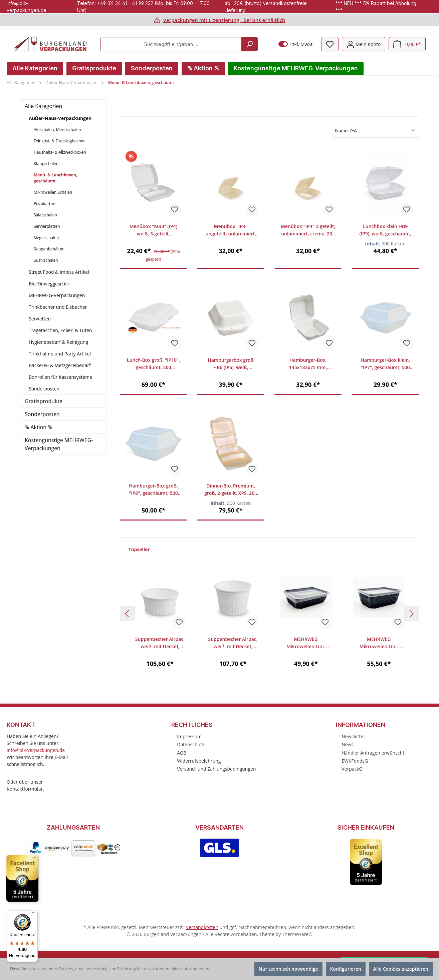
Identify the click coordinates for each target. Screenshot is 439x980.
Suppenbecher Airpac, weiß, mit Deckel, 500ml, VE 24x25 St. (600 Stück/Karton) (233, 643)
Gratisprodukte (44, 401)
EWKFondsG (355, 761)
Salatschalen (45, 215)
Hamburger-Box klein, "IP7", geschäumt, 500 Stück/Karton (385, 364)
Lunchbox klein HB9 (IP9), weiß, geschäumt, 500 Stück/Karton (385, 230)
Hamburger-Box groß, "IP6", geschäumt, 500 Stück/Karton (153, 490)
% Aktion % (38, 427)
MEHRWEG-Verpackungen (57, 295)
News (348, 744)
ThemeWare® (297, 934)
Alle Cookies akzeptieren (401, 969)
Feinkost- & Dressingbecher (59, 141)
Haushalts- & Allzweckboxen (60, 152)
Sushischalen (46, 260)
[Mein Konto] (364, 44)
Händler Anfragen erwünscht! (374, 753)
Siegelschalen (46, 238)
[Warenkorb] (407, 44)
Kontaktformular (25, 789)
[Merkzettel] (330, 44)
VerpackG (352, 769)
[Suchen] (249, 44)
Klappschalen (46, 164)
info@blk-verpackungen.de (36, 750)
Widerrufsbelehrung (199, 761)
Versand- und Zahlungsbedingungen (216, 769)
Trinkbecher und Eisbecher (58, 307)
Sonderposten (44, 389)
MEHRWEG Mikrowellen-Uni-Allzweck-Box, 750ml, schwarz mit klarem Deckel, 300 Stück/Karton (306, 643)
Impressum (189, 736)
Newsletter (353, 736)
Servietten (40, 319)
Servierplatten (47, 226)
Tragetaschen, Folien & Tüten (60, 330)
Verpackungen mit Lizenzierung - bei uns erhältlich (224, 20)
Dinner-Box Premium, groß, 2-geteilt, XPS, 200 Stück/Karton (231, 490)
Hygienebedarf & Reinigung (58, 342)
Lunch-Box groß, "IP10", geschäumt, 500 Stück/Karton (153, 364)
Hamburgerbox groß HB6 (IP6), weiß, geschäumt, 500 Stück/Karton (231, 364)
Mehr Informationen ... (192, 969)
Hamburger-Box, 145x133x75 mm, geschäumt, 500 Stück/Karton (308, 364)
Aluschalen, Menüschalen (57, 130)
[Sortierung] (376, 131)
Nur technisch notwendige (288, 969)
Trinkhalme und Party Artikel (60, 354)
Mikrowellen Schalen (53, 192)
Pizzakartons (46, 204)
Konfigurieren (346, 969)
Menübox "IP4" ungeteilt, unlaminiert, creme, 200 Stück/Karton (231, 230)
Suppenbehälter (49, 249)
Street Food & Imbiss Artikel (59, 272)
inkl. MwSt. (296, 44)
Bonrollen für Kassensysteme (60, 377)
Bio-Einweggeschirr (49, 284)
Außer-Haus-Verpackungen (60, 118)
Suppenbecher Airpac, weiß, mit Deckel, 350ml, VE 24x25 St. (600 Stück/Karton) (160, 643)
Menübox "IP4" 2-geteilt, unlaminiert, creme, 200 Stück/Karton (308, 230)
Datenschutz (190, 744)
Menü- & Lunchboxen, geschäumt (55, 178)
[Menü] (34, 914)
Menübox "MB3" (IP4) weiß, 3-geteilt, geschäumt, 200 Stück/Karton (153, 230)
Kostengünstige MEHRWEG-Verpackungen (59, 444)
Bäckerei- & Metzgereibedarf (60, 365)
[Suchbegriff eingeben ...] (171, 44)
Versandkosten (202, 927)
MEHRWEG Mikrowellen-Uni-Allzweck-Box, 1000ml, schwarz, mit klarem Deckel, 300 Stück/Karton (379, 643)
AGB (182, 753)
